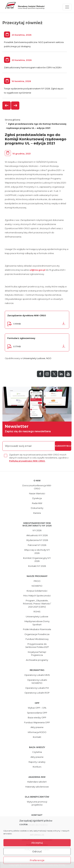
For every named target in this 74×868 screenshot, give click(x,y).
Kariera (37, 513)
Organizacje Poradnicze (37, 634)
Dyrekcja (37, 498)
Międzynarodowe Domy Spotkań (37, 623)
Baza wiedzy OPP (37, 717)
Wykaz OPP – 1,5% (37, 708)
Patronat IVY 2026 (37, 545)
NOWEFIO (37, 586)
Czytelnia (37, 752)
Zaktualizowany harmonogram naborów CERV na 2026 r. (33, 67)
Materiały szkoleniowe (37, 787)
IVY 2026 (37, 530)
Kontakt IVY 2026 (37, 566)
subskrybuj (63, 446)
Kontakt (37, 737)
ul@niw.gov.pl (38, 270)
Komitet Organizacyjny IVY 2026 (37, 560)
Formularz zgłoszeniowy (21, 338)
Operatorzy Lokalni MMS (37, 675)
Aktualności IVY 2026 (37, 535)
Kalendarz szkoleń (37, 782)
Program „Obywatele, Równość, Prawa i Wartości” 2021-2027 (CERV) (37, 604)
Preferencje (37, 860)
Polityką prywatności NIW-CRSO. (27, 461)
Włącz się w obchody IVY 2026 (37, 551)
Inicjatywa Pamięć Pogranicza (37, 654)
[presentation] (7, 106)
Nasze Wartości (37, 493)
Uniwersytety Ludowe (34, 358)
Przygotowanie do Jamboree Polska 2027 (37, 646)
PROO (37, 581)
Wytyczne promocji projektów (37, 803)
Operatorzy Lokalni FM (37, 688)
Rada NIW (37, 503)
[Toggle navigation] (67, 7)
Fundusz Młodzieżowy (37, 639)
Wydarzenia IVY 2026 (37, 540)
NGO (49, 358)
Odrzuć (37, 851)
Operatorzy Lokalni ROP (37, 693)
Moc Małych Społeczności (37, 596)
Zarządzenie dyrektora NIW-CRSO (27, 315)
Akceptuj (37, 843)
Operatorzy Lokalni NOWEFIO (37, 682)
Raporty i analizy (37, 762)
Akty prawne (37, 727)
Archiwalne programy (37, 660)
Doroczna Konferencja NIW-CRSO (37, 487)
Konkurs (37, 767)
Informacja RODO (37, 732)
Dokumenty (37, 508)
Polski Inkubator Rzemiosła (37, 629)
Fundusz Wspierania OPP (37, 722)
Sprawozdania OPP (37, 713)
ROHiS (37, 612)
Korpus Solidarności (37, 591)
